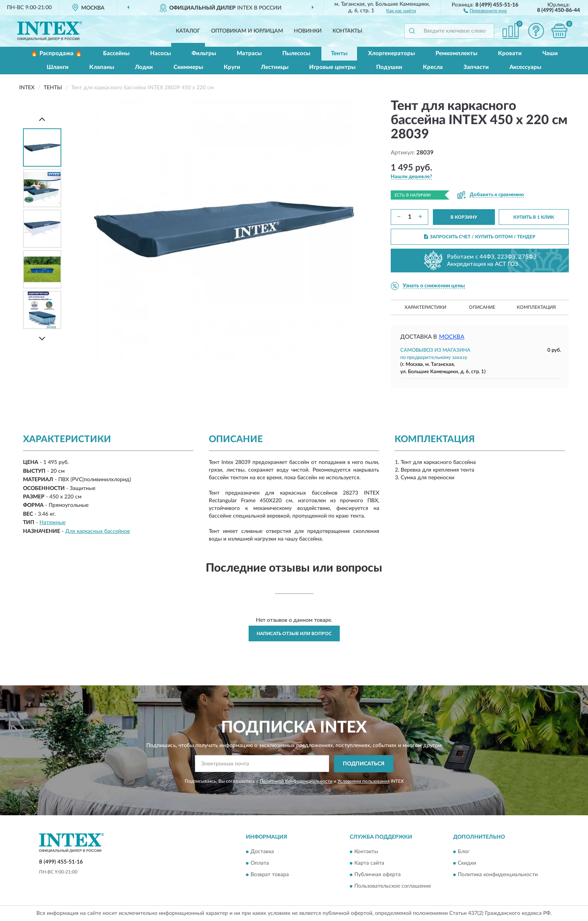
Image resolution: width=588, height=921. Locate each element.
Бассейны (116, 53)
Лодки (144, 67)
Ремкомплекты (456, 53)
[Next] (42, 338)
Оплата (260, 864)
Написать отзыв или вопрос (294, 634)
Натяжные (52, 523)
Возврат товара (270, 875)
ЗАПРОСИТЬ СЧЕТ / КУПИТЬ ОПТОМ (480, 237)
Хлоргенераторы (391, 53)
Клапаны (102, 67)
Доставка (262, 852)
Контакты (347, 31)
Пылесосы (296, 53)
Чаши (550, 53)
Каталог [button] (188, 31)
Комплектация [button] (536, 307)
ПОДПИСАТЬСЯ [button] (364, 764)
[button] (485, 10)
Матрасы (249, 53)
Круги (232, 67)
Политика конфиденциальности (498, 875)
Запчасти (476, 67)
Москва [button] (452, 337)
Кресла (433, 67)
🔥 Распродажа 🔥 (57, 53)
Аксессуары (525, 67)
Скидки (467, 864)
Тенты (339, 53)
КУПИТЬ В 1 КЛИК (534, 217)
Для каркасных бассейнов (97, 531)
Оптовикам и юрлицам (247, 31)
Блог (464, 852)
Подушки (389, 67)
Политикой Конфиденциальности (296, 781)
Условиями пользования (364, 781)
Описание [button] (482, 307)
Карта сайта (369, 864)
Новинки (308, 31)
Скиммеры (188, 67)
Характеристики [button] (425, 307)
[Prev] (42, 119)
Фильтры (204, 53)
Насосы (161, 53)
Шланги (58, 67)
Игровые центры (332, 67)
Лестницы (275, 67)
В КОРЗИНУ (464, 217)
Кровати (510, 53)
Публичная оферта (378, 875)
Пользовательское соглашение (393, 887)
